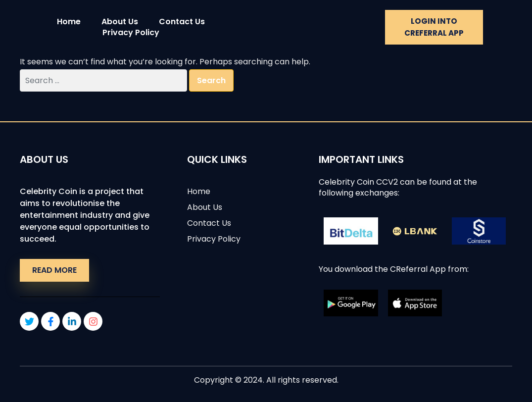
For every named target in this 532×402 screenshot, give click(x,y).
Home (69, 22)
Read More (54, 270)
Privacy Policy (131, 33)
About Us (120, 22)
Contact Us (182, 22)
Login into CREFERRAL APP (434, 27)
